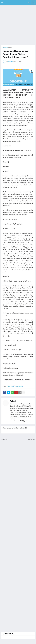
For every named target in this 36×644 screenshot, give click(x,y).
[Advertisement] (18, 25)
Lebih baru (5, 439)
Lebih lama (31, 439)
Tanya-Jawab (19, 386)
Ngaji (12, 386)
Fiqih (11, 48)
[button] (2, 2)
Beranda (5, 48)
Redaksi (13, 401)
